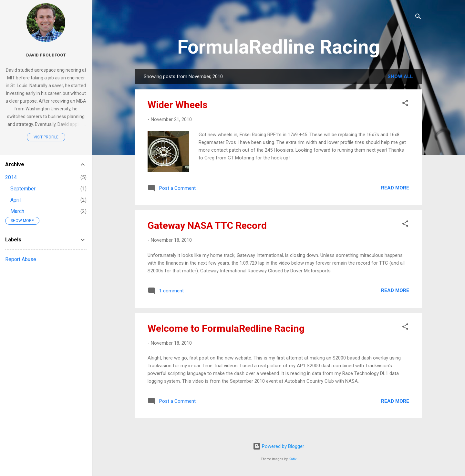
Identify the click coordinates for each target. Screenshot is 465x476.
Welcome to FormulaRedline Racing (226, 328)
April (15, 200)
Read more (395, 188)
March (17, 211)
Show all (400, 76)
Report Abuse (21, 259)
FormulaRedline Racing (279, 47)
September (23, 189)
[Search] (418, 18)
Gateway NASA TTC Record (207, 225)
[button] (405, 104)
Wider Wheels (177, 105)
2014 (11, 177)
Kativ (293, 459)
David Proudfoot (46, 55)
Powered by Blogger (279, 446)
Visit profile (46, 137)
